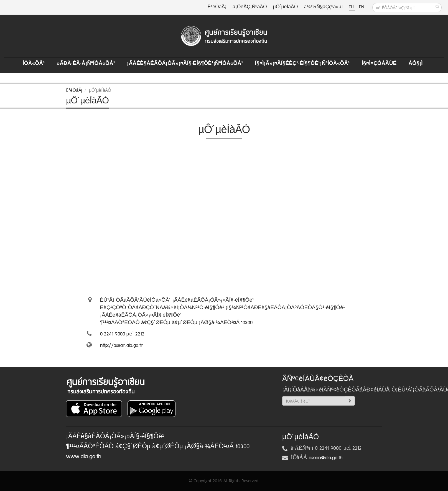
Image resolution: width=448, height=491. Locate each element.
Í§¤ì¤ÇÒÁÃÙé (379, 63)
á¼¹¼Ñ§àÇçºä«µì (323, 7)
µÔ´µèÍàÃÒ (286, 7)
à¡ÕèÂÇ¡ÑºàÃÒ (250, 7)
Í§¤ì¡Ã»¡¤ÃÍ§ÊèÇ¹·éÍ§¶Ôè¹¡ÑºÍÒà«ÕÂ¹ (302, 63)
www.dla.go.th (84, 457)
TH (352, 7)
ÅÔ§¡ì (415, 63)
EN (362, 7)
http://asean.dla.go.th (122, 345)
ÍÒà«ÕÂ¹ (34, 63)
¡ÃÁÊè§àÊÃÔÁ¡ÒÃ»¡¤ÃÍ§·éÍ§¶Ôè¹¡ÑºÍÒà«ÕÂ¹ (185, 63)
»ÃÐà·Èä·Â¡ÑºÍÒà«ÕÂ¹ (86, 63)
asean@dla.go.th (326, 458)
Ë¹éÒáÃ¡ (217, 7)
